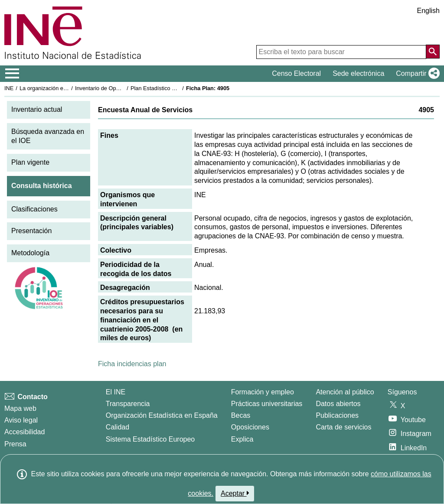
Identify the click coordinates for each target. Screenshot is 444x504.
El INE (116, 392)
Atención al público (345, 392)
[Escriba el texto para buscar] (341, 52)
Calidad (118, 427)
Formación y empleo (263, 392)
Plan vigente (30, 162)
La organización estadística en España (67, 88)
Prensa (15, 444)
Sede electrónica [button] (358, 73)
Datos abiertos (338, 404)
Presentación (31, 231)
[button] (416, 74)
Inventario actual (37, 109)
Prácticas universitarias (267, 404)
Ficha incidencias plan (132, 364)
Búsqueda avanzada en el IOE (48, 136)
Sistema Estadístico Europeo (150, 439)
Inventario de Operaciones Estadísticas (123, 88)
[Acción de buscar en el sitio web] (433, 52)
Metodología (30, 253)
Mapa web (20, 408)
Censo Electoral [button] (296, 73)
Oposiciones (250, 427)
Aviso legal (21, 420)
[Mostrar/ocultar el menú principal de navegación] (12, 74)
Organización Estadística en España (162, 415)
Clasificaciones (34, 209)
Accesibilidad (24, 432)
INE (9, 88)
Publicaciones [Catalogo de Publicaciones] (337, 415)
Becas (241, 415)
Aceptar (235, 493)
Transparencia (128, 404)
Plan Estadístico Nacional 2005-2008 (176, 88)
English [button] (428, 11)
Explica (242, 439)
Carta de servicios (343, 427)
